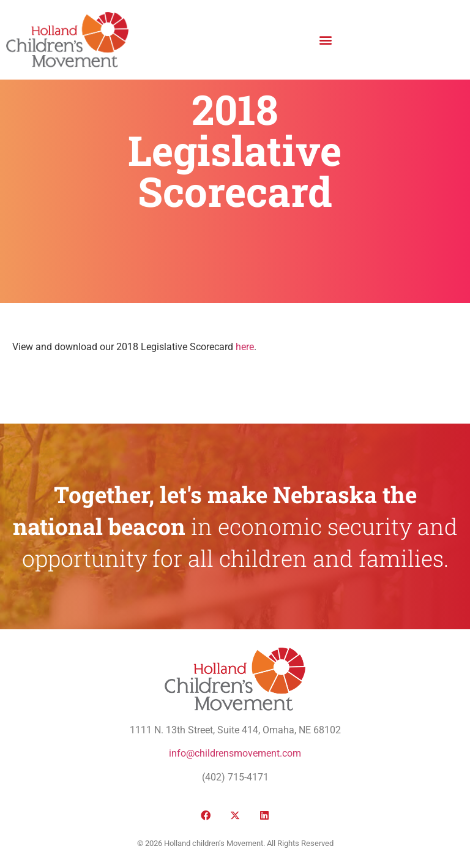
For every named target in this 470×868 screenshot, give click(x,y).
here (245, 347)
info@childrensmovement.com (235, 753)
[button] (325, 39)
